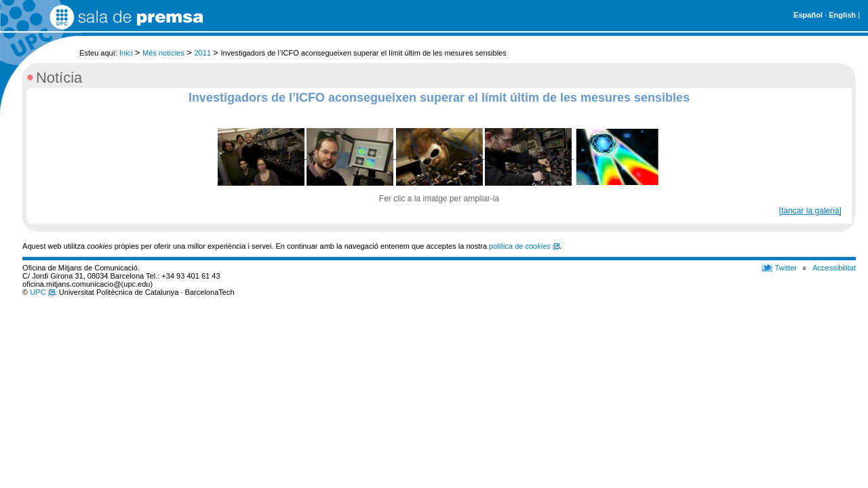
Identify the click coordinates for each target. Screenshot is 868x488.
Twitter (786, 268)
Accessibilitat (834, 268)
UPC (42, 292)
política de (524, 246)
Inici (126, 53)
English (842, 15)
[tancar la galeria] (810, 211)
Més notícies (163, 53)
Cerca (846, 46)
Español (808, 15)
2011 (202, 53)
